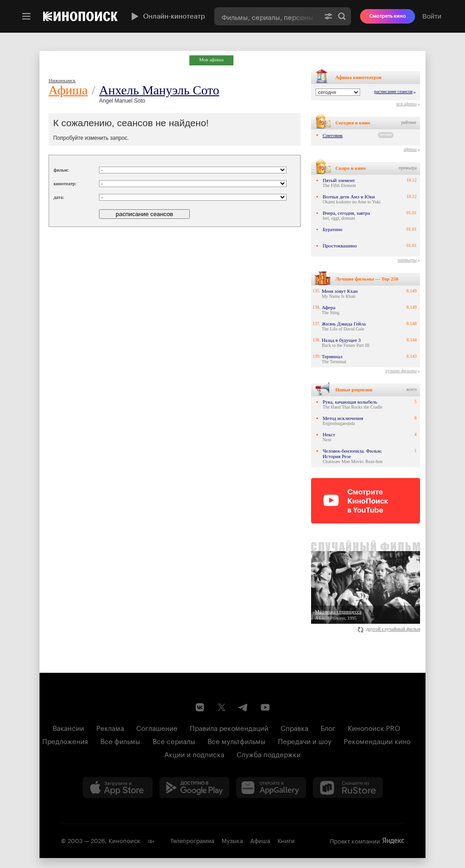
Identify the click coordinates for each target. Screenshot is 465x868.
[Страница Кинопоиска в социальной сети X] (222, 707)
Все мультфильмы (237, 740)
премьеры (407, 260)
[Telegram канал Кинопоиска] (243, 707)
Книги (286, 840)
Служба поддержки (269, 754)
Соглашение (157, 727)
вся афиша (407, 104)
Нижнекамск (62, 80)
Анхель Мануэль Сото (159, 90)
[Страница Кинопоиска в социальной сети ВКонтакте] (200, 707)
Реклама (110, 727)
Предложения (65, 740)
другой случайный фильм (389, 629)
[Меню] (26, 16)
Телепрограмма (192, 840)
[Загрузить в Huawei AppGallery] (271, 788)
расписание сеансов (393, 91)
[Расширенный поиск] (328, 16)
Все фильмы (120, 740)
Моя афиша (212, 59)
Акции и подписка (194, 754)
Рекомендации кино (377, 740)
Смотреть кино (388, 16)
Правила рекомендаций (229, 727)
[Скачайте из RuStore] (348, 788)
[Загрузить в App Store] (118, 788)
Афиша (68, 90)
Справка (294, 727)
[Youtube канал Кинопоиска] (265, 707)
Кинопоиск (124, 840)
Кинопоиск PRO (374, 727)
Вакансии (68, 727)
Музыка (232, 840)
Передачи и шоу (305, 740)
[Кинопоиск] (80, 16)
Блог (328, 727)
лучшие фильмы (401, 371)
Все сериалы (174, 740)
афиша (410, 149)
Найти (342, 16)
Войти (432, 16)
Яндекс (393, 841)
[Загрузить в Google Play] (194, 788)
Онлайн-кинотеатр (167, 16)
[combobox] (267, 16)
